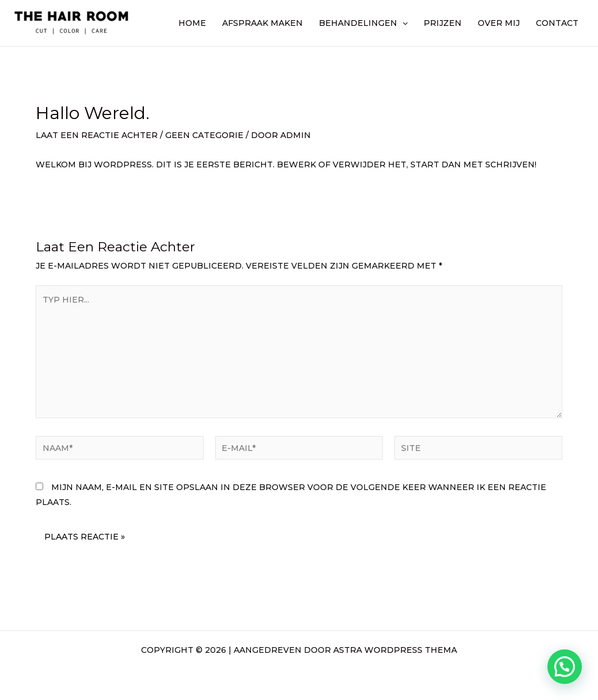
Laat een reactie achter (97, 135)
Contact (557, 23)
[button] (565, 667)
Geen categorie (204, 135)
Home (192, 23)
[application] (402, 23)
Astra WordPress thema (395, 650)
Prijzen (443, 23)
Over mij (499, 23)
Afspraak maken (262, 23)
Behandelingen (363, 23)
